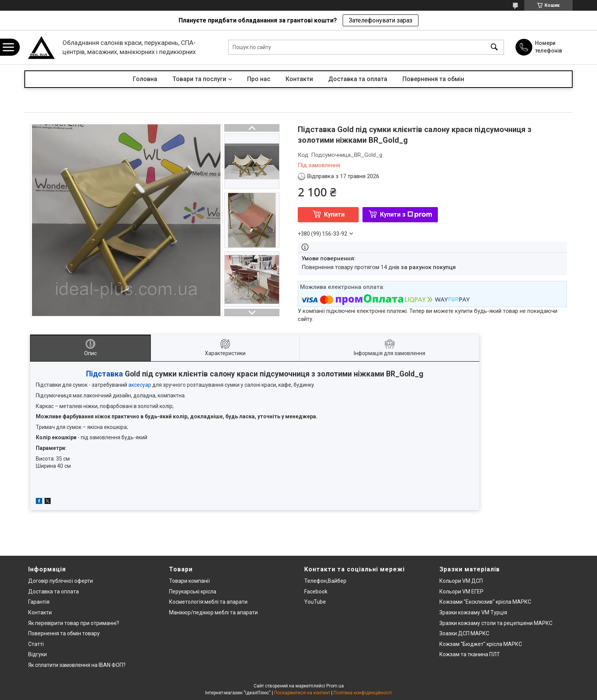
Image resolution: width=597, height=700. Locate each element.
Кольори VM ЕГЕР (461, 592)
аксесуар (140, 385)
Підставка (105, 374)
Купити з (406, 214)
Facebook (316, 592)
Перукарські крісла (193, 592)
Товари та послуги (199, 79)
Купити (334, 214)
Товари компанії (189, 581)
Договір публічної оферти (61, 581)
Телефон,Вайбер (325, 581)
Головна (145, 79)
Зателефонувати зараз (381, 20)
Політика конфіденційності (363, 693)
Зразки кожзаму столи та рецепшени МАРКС (496, 623)
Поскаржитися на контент (302, 693)
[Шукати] (494, 47)
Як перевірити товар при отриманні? (74, 623)
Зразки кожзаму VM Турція (473, 612)
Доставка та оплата (358, 79)
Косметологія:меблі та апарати (208, 602)
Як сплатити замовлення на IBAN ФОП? (77, 665)
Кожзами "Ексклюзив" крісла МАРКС (485, 602)
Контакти (299, 79)
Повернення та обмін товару (64, 633)
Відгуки (38, 654)
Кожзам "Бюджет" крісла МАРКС (481, 644)
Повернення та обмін (433, 79)
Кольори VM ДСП (461, 581)
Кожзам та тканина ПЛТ (470, 654)
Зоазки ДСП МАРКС (464, 633)
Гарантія (39, 602)
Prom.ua (335, 686)
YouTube (315, 602)
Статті (36, 644)
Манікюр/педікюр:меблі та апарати (213, 612)
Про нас (259, 79)
